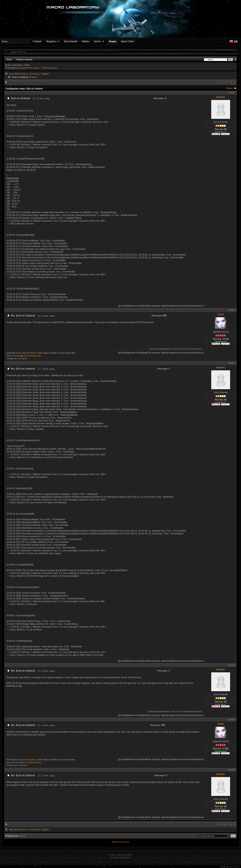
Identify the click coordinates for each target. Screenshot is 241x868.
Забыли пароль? (50, 68)
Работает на (117, 842)
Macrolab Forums (18, 74)
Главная (37, 41)
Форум (113, 41)
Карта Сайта (128, 41)
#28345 (231, 665)
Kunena (126, 842)
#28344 (231, 363)
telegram (24, 358)
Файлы (85, 41)
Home (14, 52)
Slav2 (221, 314)
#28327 (231, 93)
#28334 (231, 310)
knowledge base (34, 356)
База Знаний (71, 41)
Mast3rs (221, 97)
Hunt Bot (34, 74)
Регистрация (33, 68)
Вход (20, 68)
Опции (229, 88)
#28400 (231, 720)
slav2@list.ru (32, 353)
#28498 (231, 770)
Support (45, 74)
